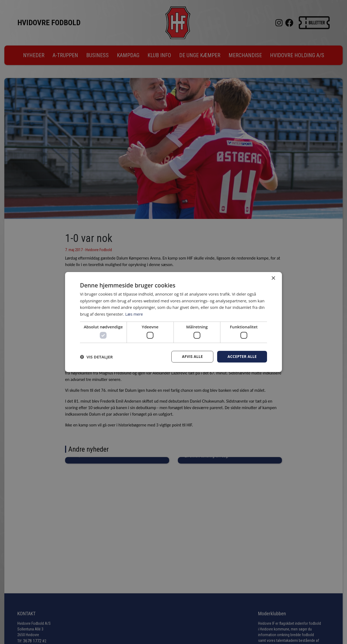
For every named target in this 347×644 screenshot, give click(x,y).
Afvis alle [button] (191, 357)
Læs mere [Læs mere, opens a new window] (135, 314)
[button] (96, 357)
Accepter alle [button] (242, 357)
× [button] (273, 278)
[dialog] (173, 322)
